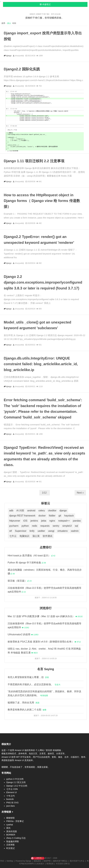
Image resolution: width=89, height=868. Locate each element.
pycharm (14, 526)
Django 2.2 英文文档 (16, 782)
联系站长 (50, 864)
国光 (8, 828)
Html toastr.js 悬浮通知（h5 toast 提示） (31, 556)
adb (11, 511)
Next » (80, 493)
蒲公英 (36, 536)
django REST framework (22, 516)
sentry (56, 526)
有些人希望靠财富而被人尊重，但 (28, 677)
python (25, 526)
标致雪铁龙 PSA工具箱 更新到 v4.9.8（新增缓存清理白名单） (44, 642)
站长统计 (41, 864)
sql (76, 526)
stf (11, 531)
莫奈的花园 (12, 831)
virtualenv (63, 531)
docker (42, 516)
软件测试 (48, 536)
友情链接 (6, 812)
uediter (41, 531)
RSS (2, 861)
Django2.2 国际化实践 (22, 69)
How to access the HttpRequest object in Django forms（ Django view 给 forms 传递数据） (42, 201)
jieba (44, 521)
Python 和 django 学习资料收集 (27, 563)
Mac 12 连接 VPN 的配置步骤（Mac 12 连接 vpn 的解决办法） (45, 616)
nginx (52, 521)
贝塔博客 (11, 845)
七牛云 (13, 536)
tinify (32, 531)
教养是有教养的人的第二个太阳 (27, 710)
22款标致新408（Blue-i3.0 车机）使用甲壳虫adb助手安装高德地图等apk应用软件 (44, 590)
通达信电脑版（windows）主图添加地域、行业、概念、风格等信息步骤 (45, 572)
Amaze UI (20, 750)
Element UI (11, 792)
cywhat (10, 825)
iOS (25, 521)
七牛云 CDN (12, 789)
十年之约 (11, 796)
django (9, 56)
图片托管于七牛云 (77, 861)
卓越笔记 (45, 4)
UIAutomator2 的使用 (23, 634)
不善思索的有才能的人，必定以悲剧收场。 (34, 684)
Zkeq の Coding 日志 (16, 838)
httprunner (15, 521)
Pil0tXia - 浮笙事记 (15, 821)
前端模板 (57, 750)
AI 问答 (20, 511)
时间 (14, 23)
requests (45, 526)
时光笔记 (11, 848)
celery (42, 511)
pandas (77, 521)
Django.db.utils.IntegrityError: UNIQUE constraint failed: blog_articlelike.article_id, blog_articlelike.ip (41, 364)
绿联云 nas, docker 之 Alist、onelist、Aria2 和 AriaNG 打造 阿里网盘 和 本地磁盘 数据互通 (44, 651)
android (31, 511)
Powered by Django (23, 861)
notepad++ (64, 521)
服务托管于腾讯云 (60, 861)
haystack (69, 516)
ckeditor (52, 511)
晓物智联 (11, 818)
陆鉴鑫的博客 (13, 841)
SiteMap (10, 861)
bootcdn (10, 799)
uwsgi (51, 531)
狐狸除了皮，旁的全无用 (23, 703)
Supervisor (21, 531)
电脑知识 (24, 536)
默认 (10, 23)
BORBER (11, 835)
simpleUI (67, 526)
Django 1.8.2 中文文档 (17, 786)
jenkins (34, 521)
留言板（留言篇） (20, 581)
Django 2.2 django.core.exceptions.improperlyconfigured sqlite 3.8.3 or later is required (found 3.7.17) (43, 282)
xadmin (75, 531)
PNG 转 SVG (12, 803)
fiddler (52, 516)
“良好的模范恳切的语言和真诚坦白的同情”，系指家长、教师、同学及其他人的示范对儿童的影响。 (44, 693)
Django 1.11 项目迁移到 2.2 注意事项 (34, 161)
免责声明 (47, 861)
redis (35, 526)
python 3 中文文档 (15, 779)
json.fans (11, 806)
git (60, 516)
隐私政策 (37, 861)
